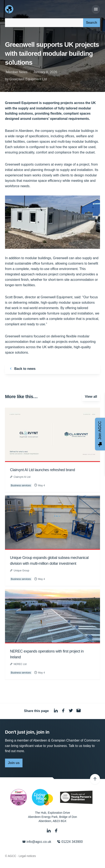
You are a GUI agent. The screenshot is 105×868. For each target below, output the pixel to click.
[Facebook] (56, 831)
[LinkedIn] (49, 831)
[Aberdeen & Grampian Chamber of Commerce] (10, 9)
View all (91, 397)
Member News (17, 72)
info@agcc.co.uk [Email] (37, 842)
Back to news (22, 369)
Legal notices (27, 856)
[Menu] (96, 9)
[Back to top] (95, 779)
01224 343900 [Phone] (70, 842)
